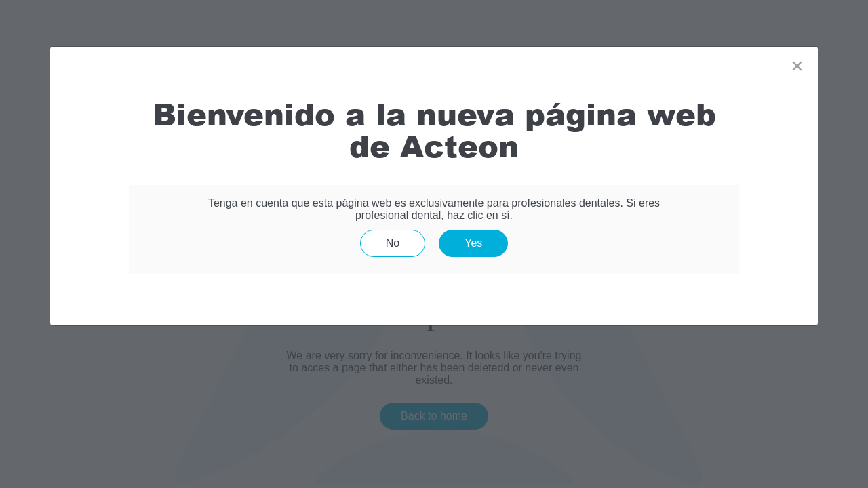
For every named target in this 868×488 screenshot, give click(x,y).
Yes (473, 243)
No (393, 243)
